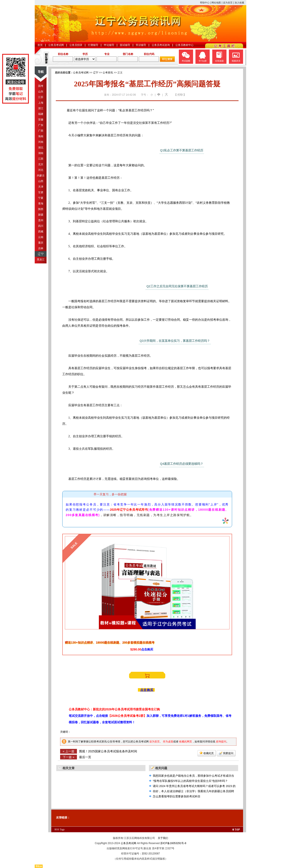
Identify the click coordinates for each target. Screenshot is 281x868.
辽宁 (41, 254)
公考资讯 (108, 73)
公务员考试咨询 (161, 45)
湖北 (41, 148)
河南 (41, 142)
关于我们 (163, 838)
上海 (41, 103)
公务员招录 (76, 45)
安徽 (41, 120)
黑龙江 (41, 260)
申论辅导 (109, 45)
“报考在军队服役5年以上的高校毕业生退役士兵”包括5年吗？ (190, 781)
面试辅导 (125, 45)
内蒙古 (41, 176)
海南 (41, 136)
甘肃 (41, 192)
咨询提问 (221, 742)
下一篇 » (69, 757)
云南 (41, 237)
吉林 (41, 248)
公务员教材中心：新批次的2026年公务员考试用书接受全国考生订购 (114, 709)
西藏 (41, 232)
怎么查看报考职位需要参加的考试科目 (177, 796)
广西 (41, 131)
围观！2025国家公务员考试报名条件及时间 (108, 751)
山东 (41, 92)
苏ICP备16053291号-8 (173, 843)
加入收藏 (239, 3)
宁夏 (41, 198)
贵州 (41, 220)
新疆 (41, 215)
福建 (41, 114)
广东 (41, 125)
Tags (62, 829)
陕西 (41, 209)
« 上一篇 (69, 751)
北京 (41, 164)
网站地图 (216, 3)
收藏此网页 (186, 742)
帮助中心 (205, 3)
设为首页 (228, 3)
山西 (41, 181)
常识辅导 (141, 45)
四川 (41, 226)
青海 (41, 204)
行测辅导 (93, 45)
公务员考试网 (56, 45)
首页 (40, 45)
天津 (41, 187)
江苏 (41, 97)
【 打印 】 (180, 95)
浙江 (41, 108)
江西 (41, 159)
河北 (41, 170)
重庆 (41, 243)
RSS (57, 829)
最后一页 (85, 757)
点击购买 (147, 690)
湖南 (41, 153)
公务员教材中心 (184, 45)
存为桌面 (168, 742)
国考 (41, 86)
